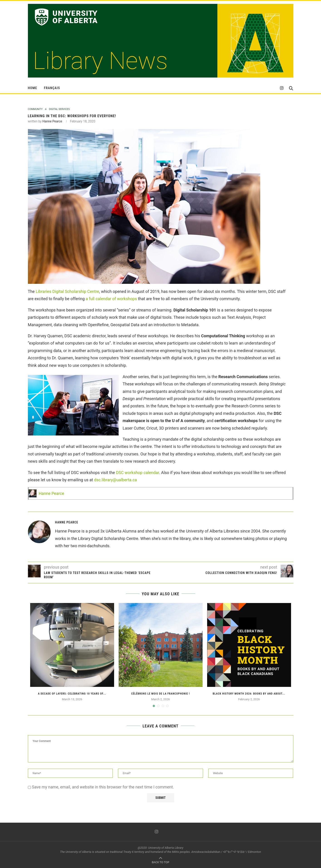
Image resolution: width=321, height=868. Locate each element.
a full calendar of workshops (111, 299)
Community (35, 109)
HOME (33, 88)
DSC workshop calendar (137, 473)
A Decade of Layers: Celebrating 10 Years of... (72, 694)
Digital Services (59, 109)
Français (52, 88)
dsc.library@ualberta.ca (115, 480)
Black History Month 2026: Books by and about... (249, 694)
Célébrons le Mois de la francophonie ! (160, 694)
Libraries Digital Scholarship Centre (67, 291)
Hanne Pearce (52, 121)
